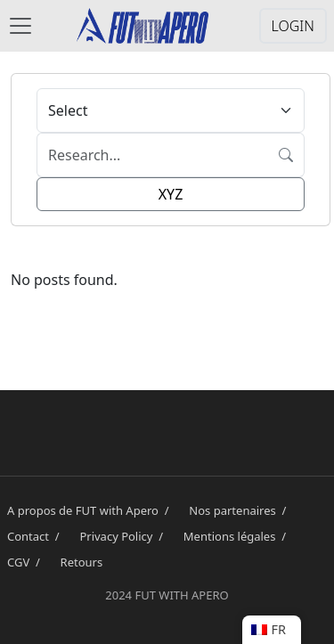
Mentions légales (238, 536)
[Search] (153, 155)
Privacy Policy (124, 536)
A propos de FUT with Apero (91, 510)
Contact (36, 536)
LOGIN (293, 26)
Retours (82, 562)
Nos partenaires (240, 510)
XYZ (171, 194)
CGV (27, 562)
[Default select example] (171, 110)
